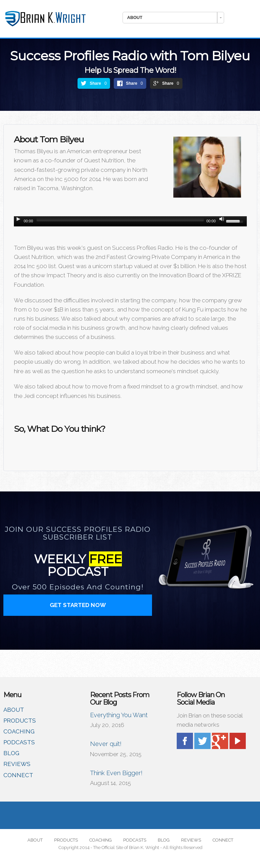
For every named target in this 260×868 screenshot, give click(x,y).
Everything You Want (119, 715)
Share (95, 83)
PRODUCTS (20, 721)
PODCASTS (19, 742)
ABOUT (14, 710)
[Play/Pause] (18, 219)
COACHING (19, 731)
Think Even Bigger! (116, 773)
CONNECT (18, 775)
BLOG (11, 753)
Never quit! (106, 744)
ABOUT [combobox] (135, 18)
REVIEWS (17, 764)
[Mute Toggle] (222, 219)
